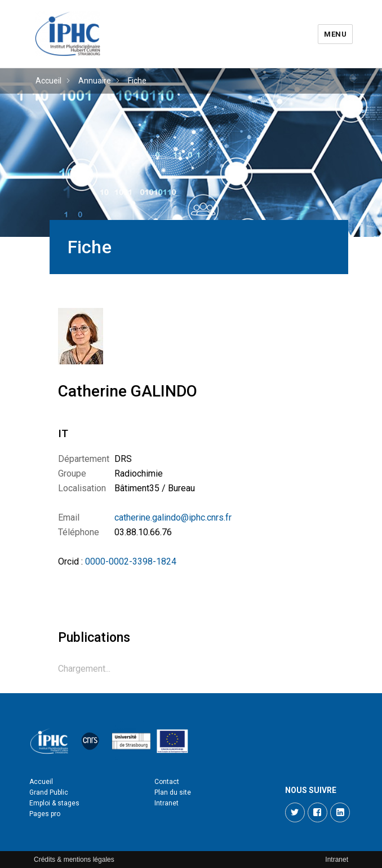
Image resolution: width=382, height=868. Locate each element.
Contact (167, 782)
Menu (335, 34)
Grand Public (49, 792)
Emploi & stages (54, 803)
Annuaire (95, 81)
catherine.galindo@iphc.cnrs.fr (173, 517)
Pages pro (45, 814)
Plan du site (173, 792)
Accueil (48, 81)
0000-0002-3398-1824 (131, 561)
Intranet (166, 803)
